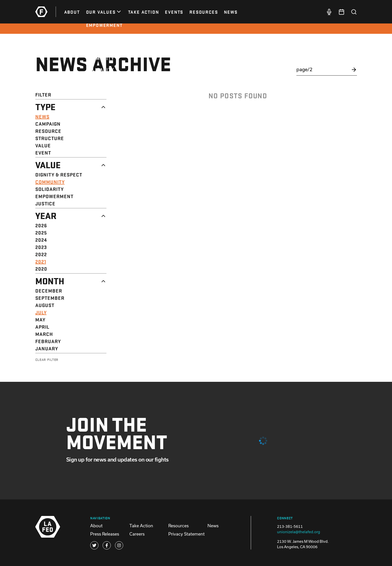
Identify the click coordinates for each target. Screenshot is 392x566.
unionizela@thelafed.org (299, 532)
